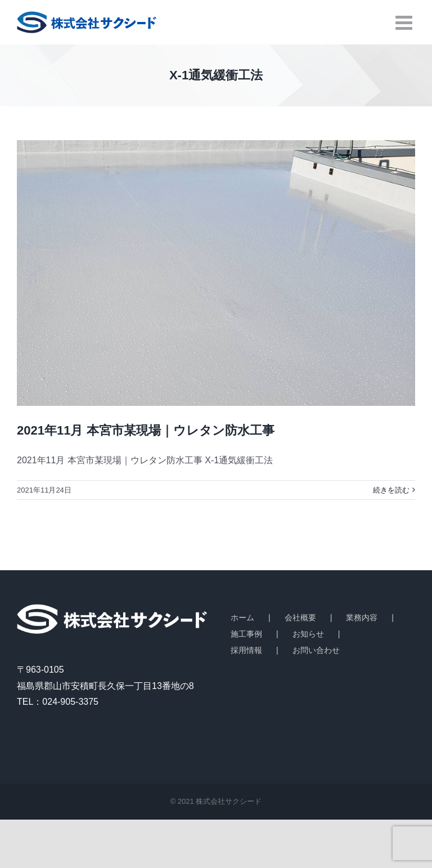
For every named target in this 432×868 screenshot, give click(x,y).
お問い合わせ (316, 650)
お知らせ (308, 634)
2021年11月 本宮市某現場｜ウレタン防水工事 (146, 430)
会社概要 (300, 618)
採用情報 (246, 650)
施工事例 (246, 634)
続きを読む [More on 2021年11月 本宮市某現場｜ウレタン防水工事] (391, 490)
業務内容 (362, 618)
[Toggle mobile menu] (405, 22)
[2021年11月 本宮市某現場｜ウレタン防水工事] (216, 273)
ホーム (242, 618)
